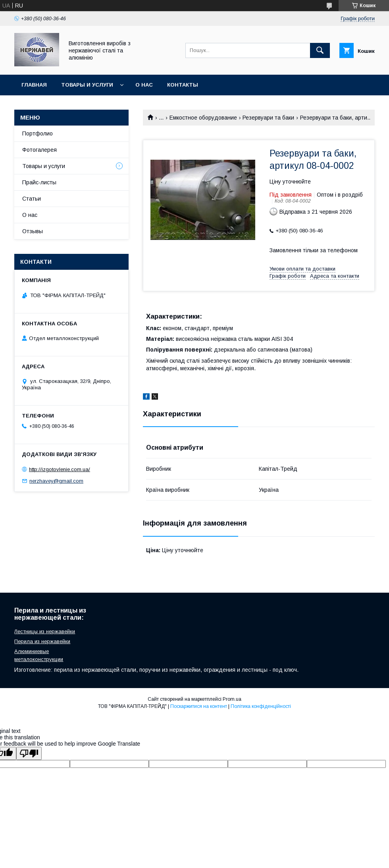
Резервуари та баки (268, 118)
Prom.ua (232, 699)
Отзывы (33, 231)
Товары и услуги (87, 85)
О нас (144, 85)
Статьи (32, 199)
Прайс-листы (39, 182)
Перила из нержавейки (42, 641)
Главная (34, 85)
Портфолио (38, 133)
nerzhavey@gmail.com (56, 481)
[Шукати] (320, 50)
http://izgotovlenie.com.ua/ (60, 469)
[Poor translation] (29, 753)
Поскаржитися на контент (199, 706)
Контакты (183, 85)
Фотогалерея (39, 150)
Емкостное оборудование (203, 118)
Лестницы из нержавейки (45, 631)
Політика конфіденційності (261, 706)
